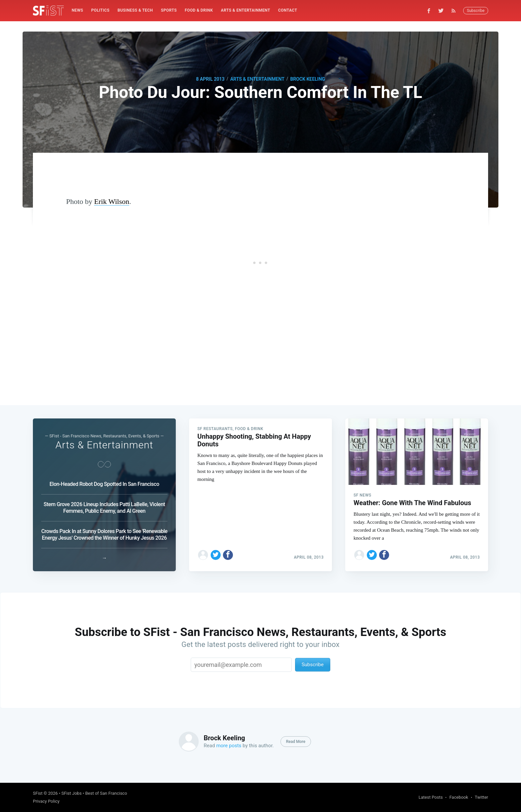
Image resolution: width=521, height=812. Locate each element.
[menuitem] (78, 10)
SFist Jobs (72, 793)
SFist (38, 793)
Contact (288, 10)
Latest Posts (431, 797)
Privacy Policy (46, 801)
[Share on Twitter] (216, 555)
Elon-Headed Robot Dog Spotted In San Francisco (104, 484)
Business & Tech (135, 10)
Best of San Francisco (106, 793)
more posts (229, 746)
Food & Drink (199, 10)
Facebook (459, 797)
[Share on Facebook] (228, 555)
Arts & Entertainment (246, 10)
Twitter (481, 797)
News (78, 10)
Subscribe (476, 11)
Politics (100, 10)
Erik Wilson (112, 201)
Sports (169, 10)
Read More (296, 742)
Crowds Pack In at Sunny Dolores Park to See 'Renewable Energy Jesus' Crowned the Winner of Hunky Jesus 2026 (104, 535)
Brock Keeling (308, 79)
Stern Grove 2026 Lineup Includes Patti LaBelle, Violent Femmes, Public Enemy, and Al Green (104, 508)
